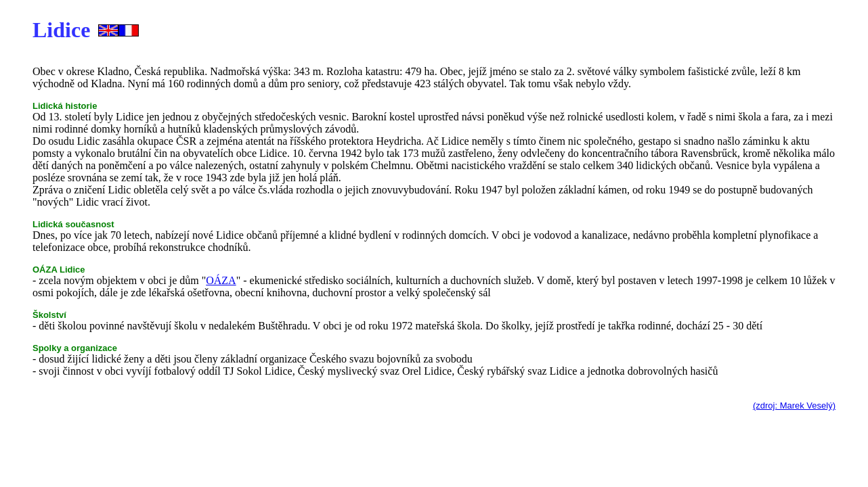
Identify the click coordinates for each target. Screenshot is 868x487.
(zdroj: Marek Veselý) (794, 405)
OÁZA (221, 280)
